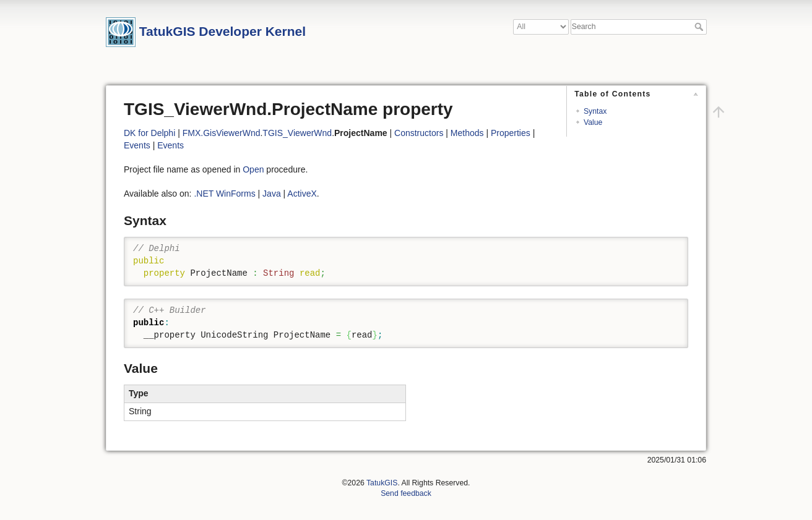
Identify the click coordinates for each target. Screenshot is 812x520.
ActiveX (302, 194)
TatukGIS (382, 483)
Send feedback (406, 493)
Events (137, 145)
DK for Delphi (149, 133)
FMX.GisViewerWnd (222, 133)
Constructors (419, 133)
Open (253, 169)
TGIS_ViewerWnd (297, 133)
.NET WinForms (224, 194)
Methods (467, 133)
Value (593, 122)
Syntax (595, 111)
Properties (511, 133)
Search (700, 27)
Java (272, 194)
